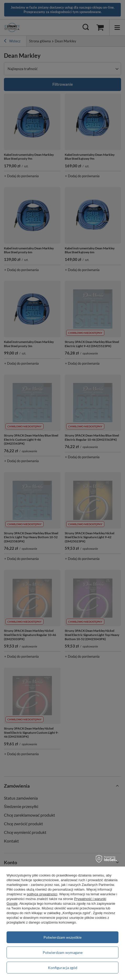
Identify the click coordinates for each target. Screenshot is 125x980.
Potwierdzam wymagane (63, 952)
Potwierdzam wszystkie (63, 937)
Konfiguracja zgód (63, 968)
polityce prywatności (42, 894)
